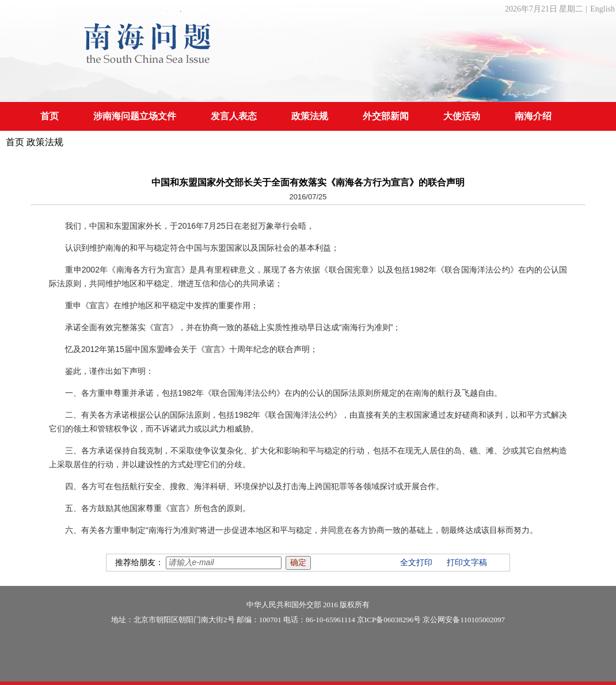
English (602, 9)
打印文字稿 (467, 563)
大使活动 (462, 116)
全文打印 (416, 563)
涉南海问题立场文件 (135, 116)
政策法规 (310, 116)
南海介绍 (533, 116)
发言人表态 (234, 116)
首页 (50, 116)
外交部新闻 (386, 116)
